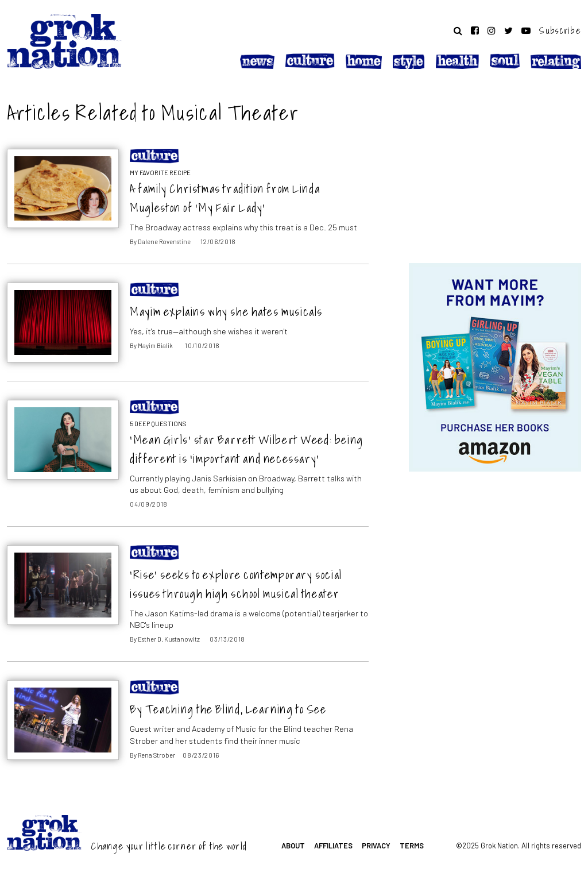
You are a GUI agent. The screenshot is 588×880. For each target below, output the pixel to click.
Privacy (376, 846)
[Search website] (458, 30)
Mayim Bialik (155, 346)
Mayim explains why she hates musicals (226, 312)
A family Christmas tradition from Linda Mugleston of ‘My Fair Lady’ (225, 198)
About (293, 846)
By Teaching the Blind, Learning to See (228, 709)
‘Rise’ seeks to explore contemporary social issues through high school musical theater (236, 584)
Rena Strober (156, 755)
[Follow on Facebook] (475, 30)
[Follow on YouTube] (526, 30)
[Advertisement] (495, 168)
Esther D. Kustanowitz (169, 639)
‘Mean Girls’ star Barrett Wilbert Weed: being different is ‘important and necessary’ (247, 449)
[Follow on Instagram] (492, 30)
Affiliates (333, 846)
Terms (412, 846)
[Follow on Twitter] (508, 30)
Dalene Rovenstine (164, 242)
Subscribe (560, 30)
